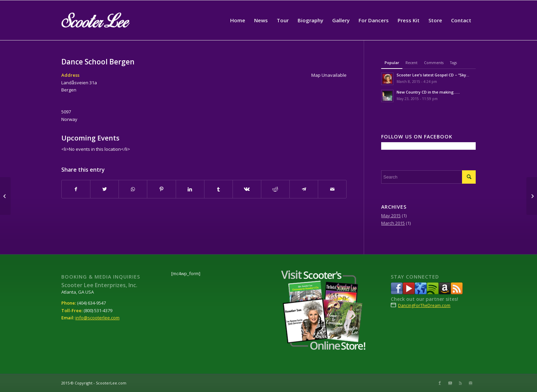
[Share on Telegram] (304, 189)
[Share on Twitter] (104, 189)
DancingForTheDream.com (424, 305)
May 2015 (391, 216)
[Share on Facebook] (76, 189)
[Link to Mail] (471, 383)
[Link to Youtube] (450, 383)
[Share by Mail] (332, 189)
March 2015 (393, 223)
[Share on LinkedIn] (190, 189)
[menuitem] (238, 20)
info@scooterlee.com (97, 318)
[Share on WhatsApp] (133, 189)
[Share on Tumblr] (218, 189)
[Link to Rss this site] (460, 383)
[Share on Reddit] (275, 189)
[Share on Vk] (247, 189)
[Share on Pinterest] (161, 189)
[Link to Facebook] (440, 383)
